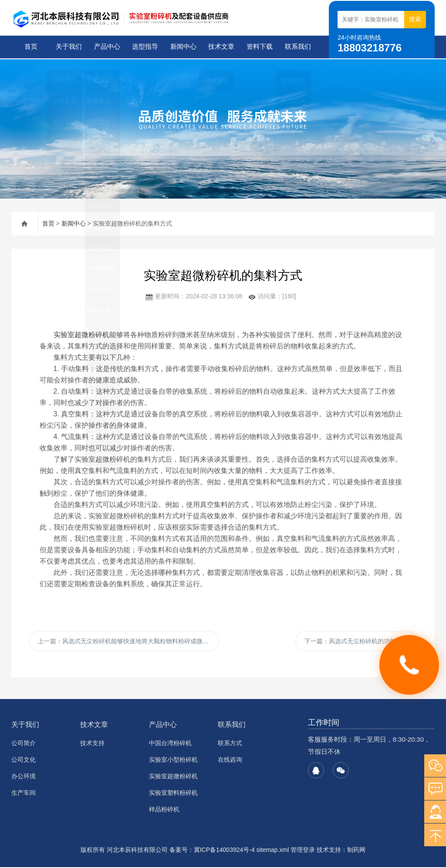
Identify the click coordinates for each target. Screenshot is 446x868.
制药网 (356, 851)
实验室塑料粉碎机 (173, 794)
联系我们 (297, 47)
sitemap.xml (273, 851)
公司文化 (24, 760)
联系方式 (230, 744)
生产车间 (24, 794)
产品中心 (106, 47)
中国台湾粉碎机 (170, 744)
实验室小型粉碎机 (173, 760)
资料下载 (259, 47)
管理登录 (303, 851)
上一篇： (126, 641)
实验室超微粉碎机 (81, 334)
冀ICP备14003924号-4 (224, 851)
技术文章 (221, 47)
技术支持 (92, 744)
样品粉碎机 (164, 810)
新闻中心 (183, 47)
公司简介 (24, 744)
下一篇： (356, 641)
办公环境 (24, 777)
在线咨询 (230, 760)
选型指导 (145, 47)
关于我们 (68, 47)
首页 (30, 47)
